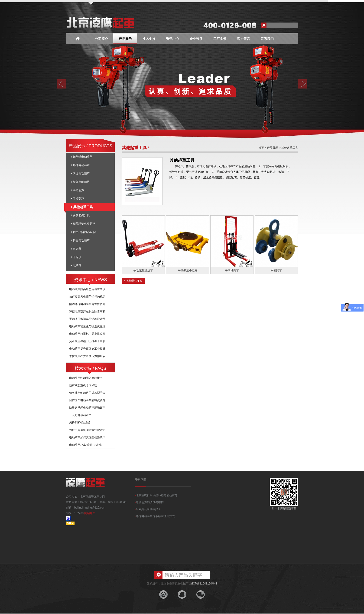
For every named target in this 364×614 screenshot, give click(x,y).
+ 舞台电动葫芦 (80, 240)
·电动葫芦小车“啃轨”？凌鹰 (85, 445)
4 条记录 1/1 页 (133, 281)
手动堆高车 (232, 270)
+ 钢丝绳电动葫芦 (81, 157)
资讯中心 (172, 39)
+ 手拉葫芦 (77, 190)
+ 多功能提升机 (80, 215)
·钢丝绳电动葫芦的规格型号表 (87, 393)
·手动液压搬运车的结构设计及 (87, 319)
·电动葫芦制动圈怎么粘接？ (86, 378)
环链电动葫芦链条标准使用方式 (155, 516)
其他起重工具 (290, 148)
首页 (261, 148)
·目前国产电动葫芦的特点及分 (87, 400)
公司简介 (101, 39)
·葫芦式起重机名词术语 (83, 385)
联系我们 (267, 39)
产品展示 (125, 39)
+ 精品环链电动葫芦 (83, 224)
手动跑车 (276, 270)
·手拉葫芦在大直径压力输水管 (87, 356)
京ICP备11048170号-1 (203, 584)
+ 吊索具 (76, 249)
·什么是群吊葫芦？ (80, 415)
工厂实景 (220, 39)
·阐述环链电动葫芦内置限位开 (87, 304)
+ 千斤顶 (76, 257)
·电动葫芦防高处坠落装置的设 (87, 289)
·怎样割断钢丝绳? (79, 423)
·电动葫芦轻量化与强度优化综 (87, 326)
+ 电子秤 (76, 266)
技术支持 (149, 39)
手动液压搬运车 (143, 270)
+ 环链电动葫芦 (80, 165)
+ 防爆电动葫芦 (80, 174)
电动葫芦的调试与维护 (149, 502)
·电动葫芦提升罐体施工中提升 (87, 349)
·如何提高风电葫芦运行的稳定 (87, 297)
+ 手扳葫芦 (77, 199)
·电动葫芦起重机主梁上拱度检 (87, 334)
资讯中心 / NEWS (90, 280)
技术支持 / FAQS (90, 368)
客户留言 (244, 39)
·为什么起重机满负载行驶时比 (87, 430)
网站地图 (90, 513)
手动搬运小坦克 (188, 270)
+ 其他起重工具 (79, 207)
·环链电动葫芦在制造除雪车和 (87, 312)
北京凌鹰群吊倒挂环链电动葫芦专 (156, 495)
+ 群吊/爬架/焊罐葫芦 (84, 232)
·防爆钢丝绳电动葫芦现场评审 (87, 408)
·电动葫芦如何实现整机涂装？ (87, 437)
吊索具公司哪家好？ (148, 509)
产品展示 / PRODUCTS (90, 146)
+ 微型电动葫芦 (80, 182)
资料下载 (141, 480)
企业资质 (196, 39)
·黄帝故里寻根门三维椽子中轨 (87, 341)
